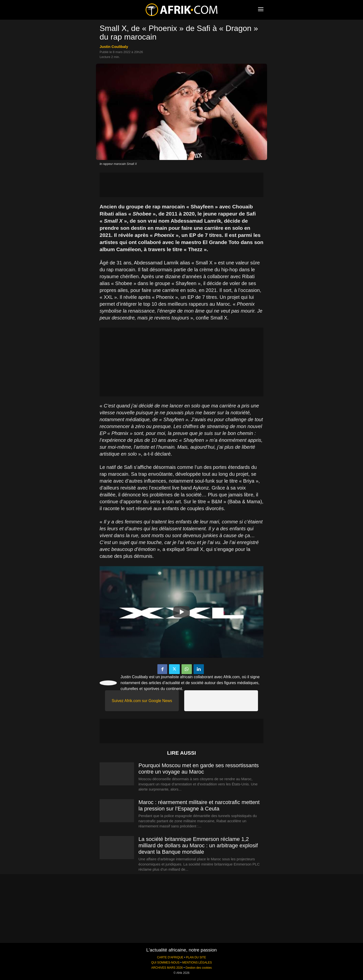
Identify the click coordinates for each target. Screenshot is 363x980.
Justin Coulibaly (114, 47)
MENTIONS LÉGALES (197, 963)
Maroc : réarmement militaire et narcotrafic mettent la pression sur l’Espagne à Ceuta (199, 805)
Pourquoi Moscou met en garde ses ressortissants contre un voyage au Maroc (199, 769)
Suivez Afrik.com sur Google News (142, 701)
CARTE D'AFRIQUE (170, 957)
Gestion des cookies (199, 968)
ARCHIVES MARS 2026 (167, 968)
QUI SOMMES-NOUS (166, 963)
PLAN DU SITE (196, 957)
